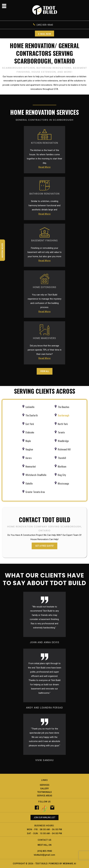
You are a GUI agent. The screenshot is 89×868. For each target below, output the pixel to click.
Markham (62, 466)
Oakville (29, 483)
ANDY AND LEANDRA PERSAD (45, 708)
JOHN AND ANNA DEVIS (45, 642)
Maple (28, 441)
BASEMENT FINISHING (44, 241)
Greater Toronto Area (35, 492)
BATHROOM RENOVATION (44, 194)
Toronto (61, 432)
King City (62, 475)
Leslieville (30, 407)
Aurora (29, 458)
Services (45, 785)
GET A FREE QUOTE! (44, 546)
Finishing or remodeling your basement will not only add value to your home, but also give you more (45, 255)
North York (63, 424)
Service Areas (45, 796)
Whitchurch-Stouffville (36, 475)
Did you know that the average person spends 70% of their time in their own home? (45, 352)
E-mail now (44, 34)
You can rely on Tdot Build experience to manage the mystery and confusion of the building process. (44, 304)
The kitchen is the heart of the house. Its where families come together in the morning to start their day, (44, 159)
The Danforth (32, 415)
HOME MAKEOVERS (44, 338)
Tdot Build (41, 864)
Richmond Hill (64, 449)
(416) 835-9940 (45, 25)
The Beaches (64, 407)
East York (30, 424)
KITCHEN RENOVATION (45, 143)
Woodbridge (63, 441)
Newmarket (31, 466)
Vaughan (29, 449)
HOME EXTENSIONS (45, 287)
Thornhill (62, 458)
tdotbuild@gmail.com (44, 855)
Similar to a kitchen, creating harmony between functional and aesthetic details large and (44, 208)
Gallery (44, 789)
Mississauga (63, 483)
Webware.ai (69, 864)
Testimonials (44, 792)
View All (45, 371)
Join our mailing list (44, 817)
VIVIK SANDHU (44, 760)
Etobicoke (30, 432)
